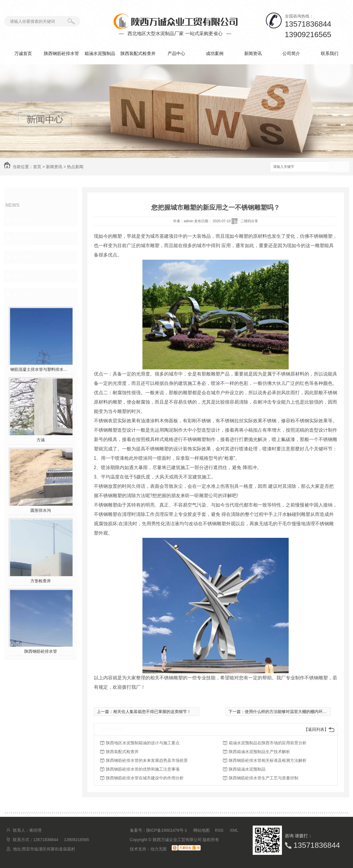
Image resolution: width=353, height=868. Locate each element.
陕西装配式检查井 (138, 53)
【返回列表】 (316, 729)
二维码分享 (249, 221)
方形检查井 (41, 581)
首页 (37, 167)
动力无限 (159, 849)
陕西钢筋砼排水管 (61, 53)
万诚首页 (23, 53)
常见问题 (23, 257)
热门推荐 (23, 294)
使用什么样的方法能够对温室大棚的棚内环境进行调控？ (296, 712)
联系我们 (330, 53)
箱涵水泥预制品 (100, 53)
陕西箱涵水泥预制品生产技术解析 (259, 752)
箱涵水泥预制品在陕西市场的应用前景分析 (268, 743)
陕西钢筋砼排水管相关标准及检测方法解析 (268, 760)
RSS (220, 830)
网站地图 (202, 830)
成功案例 (215, 53)
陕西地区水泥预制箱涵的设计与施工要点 (143, 743)
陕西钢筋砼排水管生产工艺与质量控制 (264, 778)
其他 (18, 276)
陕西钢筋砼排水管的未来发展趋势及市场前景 (147, 760)
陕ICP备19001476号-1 (167, 830)
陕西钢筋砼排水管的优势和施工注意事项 (143, 769)
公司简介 (291, 53)
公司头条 (23, 238)
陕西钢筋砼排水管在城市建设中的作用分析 (145, 778)
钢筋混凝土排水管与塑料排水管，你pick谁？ (41, 369)
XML (234, 830)
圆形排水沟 (41, 510)
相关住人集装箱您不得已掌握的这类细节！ (152, 712)
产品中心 (176, 53)
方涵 (41, 440)
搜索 (339, 167)
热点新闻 (75, 167)
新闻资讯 (253, 53)
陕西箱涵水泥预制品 (247, 769)
